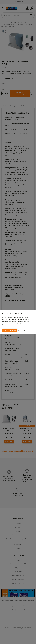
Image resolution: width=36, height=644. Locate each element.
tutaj (4, 326)
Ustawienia (22, 330)
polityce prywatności (9, 324)
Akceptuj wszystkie (10, 330)
